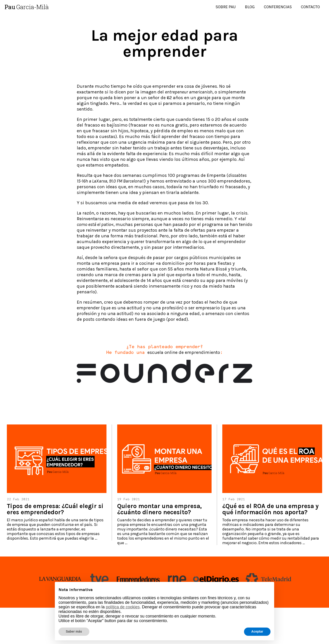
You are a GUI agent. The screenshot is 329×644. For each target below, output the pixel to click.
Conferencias (278, 7)
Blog (250, 7)
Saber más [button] (74, 631)
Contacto (310, 7)
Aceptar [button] (257, 631)
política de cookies (123, 607)
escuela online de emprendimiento (184, 352)
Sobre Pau (226, 7)
